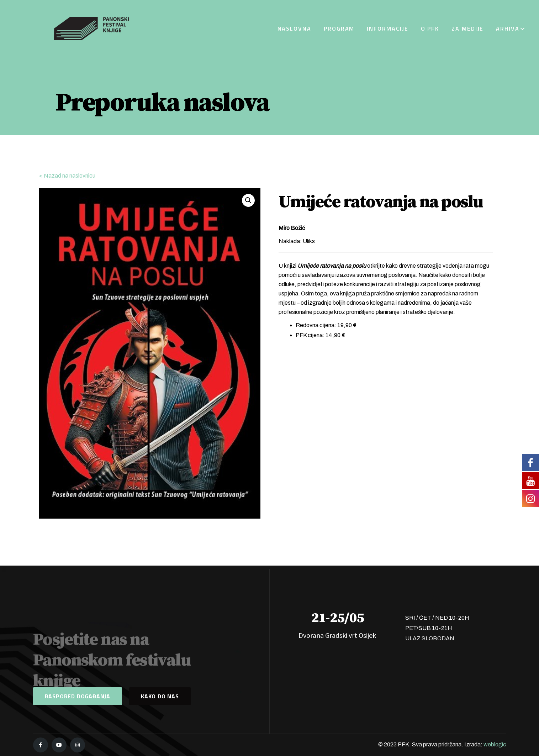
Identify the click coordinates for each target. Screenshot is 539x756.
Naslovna (294, 28)
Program (339, 28)
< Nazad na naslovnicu (67, 176)
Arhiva (508, 28)
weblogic (495, 744)
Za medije (467, 28)
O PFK (430, 28)
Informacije (387, 28)
